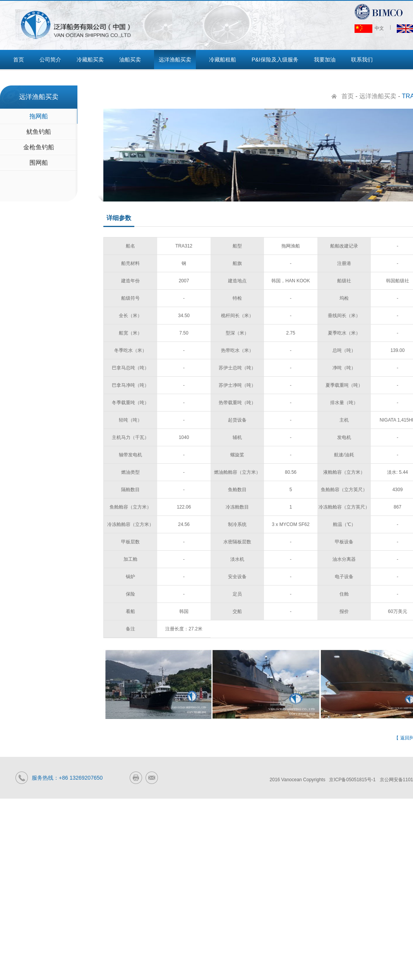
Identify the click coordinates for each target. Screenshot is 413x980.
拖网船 (39, 116)
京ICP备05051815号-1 (352, 780)
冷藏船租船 (223, 60)
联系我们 (362, 60)
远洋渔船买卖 (175, 60)
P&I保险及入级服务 (275, 60)
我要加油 (325, 60)
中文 (369, 28)
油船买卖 (130, 60)
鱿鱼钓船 (39, 132)
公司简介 (50, 60)
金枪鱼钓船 (39, 147)
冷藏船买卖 (90, 60)
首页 (19, 60)
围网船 (39, 163)
